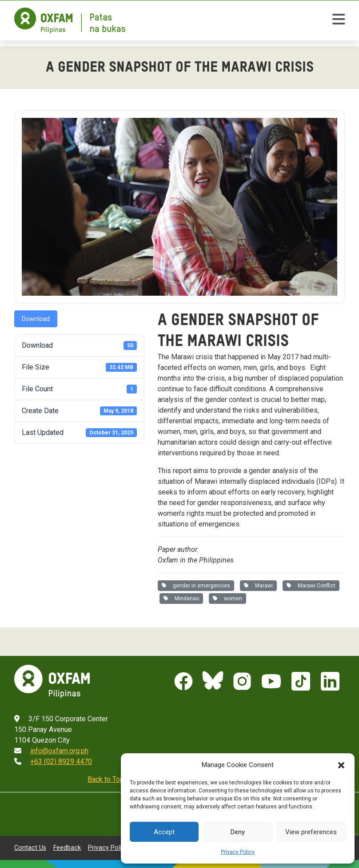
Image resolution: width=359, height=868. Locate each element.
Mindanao (181, 599)
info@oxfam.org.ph (59, 751)
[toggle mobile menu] (339, 21)
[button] (341, 765)
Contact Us (30, 848)
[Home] (70, 20)
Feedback (67, 848)
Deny (238, 832)
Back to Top (106, 779)
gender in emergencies (196, 586)
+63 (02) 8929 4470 (61, 762)
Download (36, 319)
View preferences (311, 832)
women (227, 599)
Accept (164, 832)
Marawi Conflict (311, 586)
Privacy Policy (238, 852)
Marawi (258, 586)
